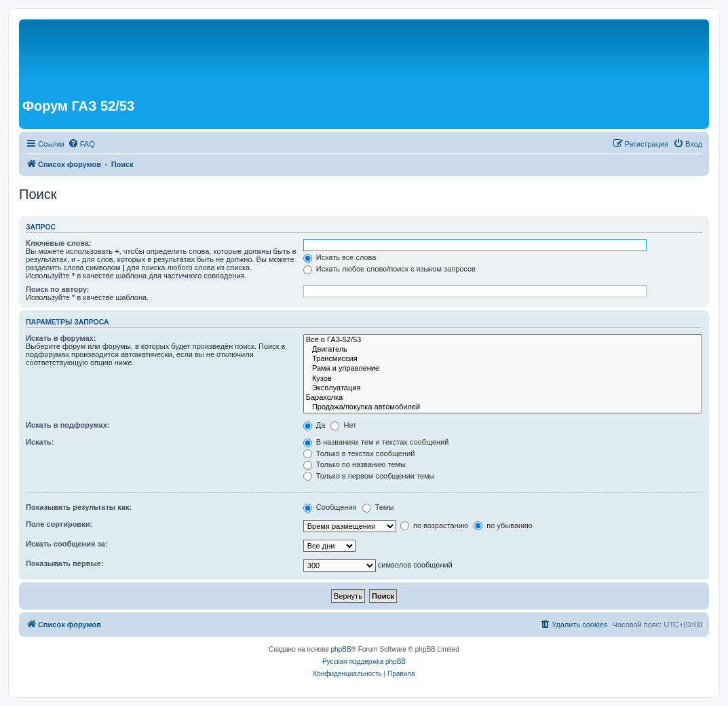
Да (314, 425)
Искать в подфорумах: (68, 425)
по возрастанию (434, 525)
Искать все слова (340, 257)
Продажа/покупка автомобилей (503, 407)
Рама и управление (503, 369)
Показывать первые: (65, 563)
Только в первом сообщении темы (369, 476)
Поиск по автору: (57, 289)
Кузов (503, 379)
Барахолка (503, 398)
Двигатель (503, 350)
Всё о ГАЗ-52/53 (503, 340)
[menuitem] (81, 144)
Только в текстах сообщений (359, 453)
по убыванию (503, 525)
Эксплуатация (503, 388)
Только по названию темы (355, 464)
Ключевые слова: (59, 243)
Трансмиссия (503, 359)
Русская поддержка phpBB (364, 662)
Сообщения (330, 507)
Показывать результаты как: (79, 507)
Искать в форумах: (61, 338)
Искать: (40, 442)
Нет (343, 425)
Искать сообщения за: (67, 544)
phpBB (341, 649)
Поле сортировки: (59, 524)
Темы (378, 507)
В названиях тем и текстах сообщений (376, 442)
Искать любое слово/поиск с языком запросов (389, 269)
